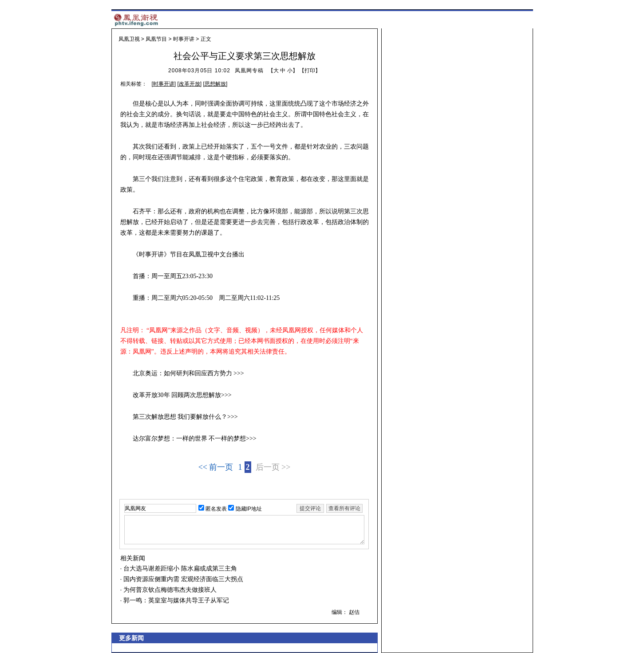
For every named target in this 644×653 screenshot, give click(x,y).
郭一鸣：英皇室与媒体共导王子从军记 (175, 600)
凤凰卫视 (129, 39)
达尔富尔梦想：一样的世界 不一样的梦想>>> (195, 439)
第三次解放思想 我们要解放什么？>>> (185, 417)
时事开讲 (184, 39)
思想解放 (215, 84)
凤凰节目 (156, 39)
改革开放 (190, 84)
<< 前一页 (216, 467)
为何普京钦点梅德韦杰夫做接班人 (169, 590)
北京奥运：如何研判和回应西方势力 (182, 373)
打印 (310, 71)
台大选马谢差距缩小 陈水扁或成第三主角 (179, 568)
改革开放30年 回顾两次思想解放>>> (182, 395)
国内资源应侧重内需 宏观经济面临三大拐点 (182, 579)
